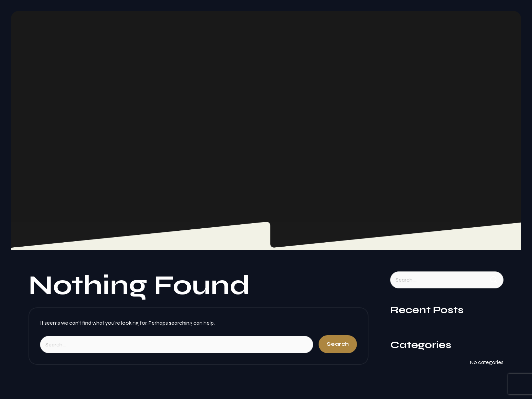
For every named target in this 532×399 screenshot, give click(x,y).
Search (338, 344)
